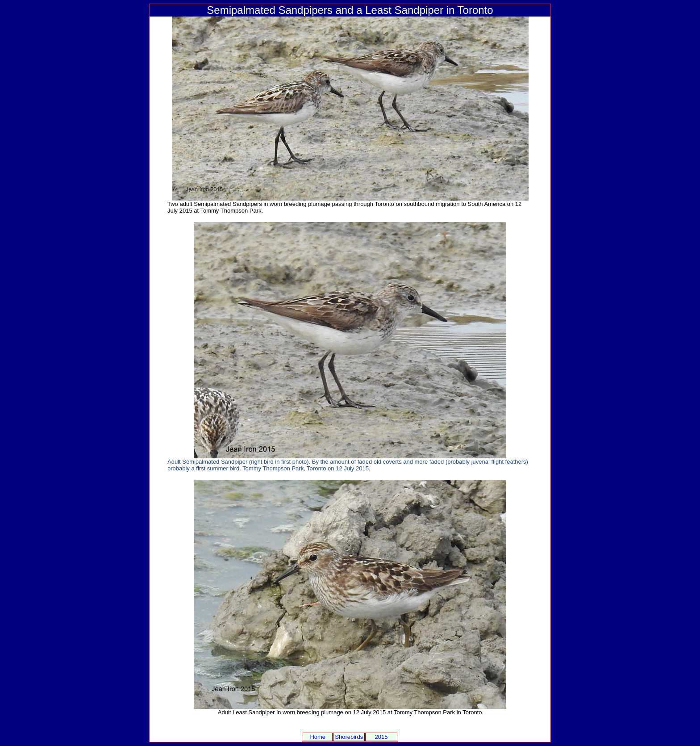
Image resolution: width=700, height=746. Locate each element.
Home (318, 737)
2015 (381, 737)
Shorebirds (349, 737)
